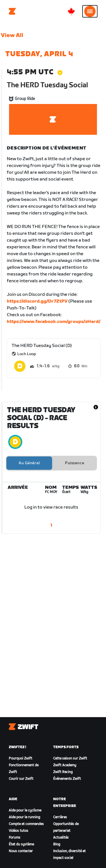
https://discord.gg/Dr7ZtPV (37, 301)
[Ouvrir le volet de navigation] (90, 11)
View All (12, 35)
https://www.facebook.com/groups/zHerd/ (54, 322)
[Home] (12, 11)
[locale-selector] (71, 11)
